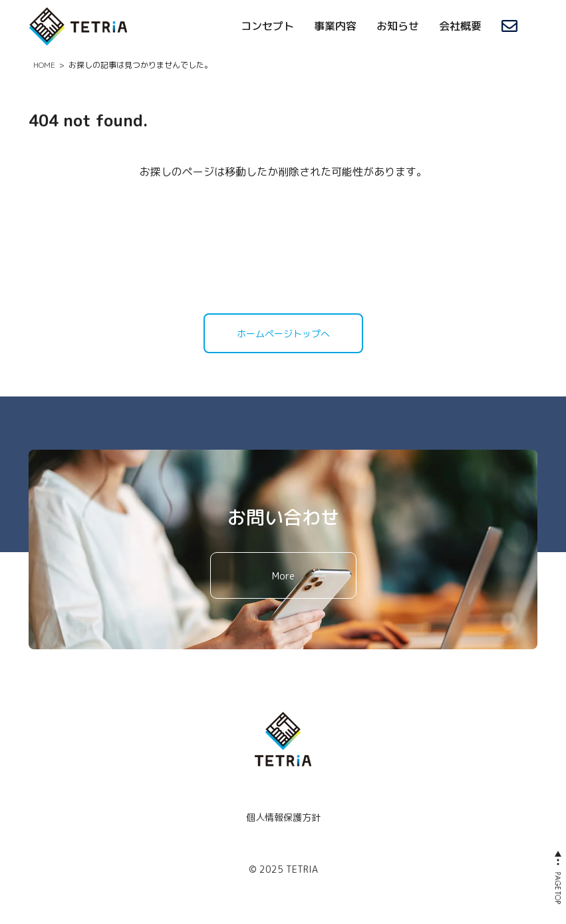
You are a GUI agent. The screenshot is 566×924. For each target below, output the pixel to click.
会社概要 (460, 26)
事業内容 (335, 26)
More (283, 576)
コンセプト (267, 26)
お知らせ (398, 26)
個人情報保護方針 (283, 817)
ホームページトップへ (283, 334)
